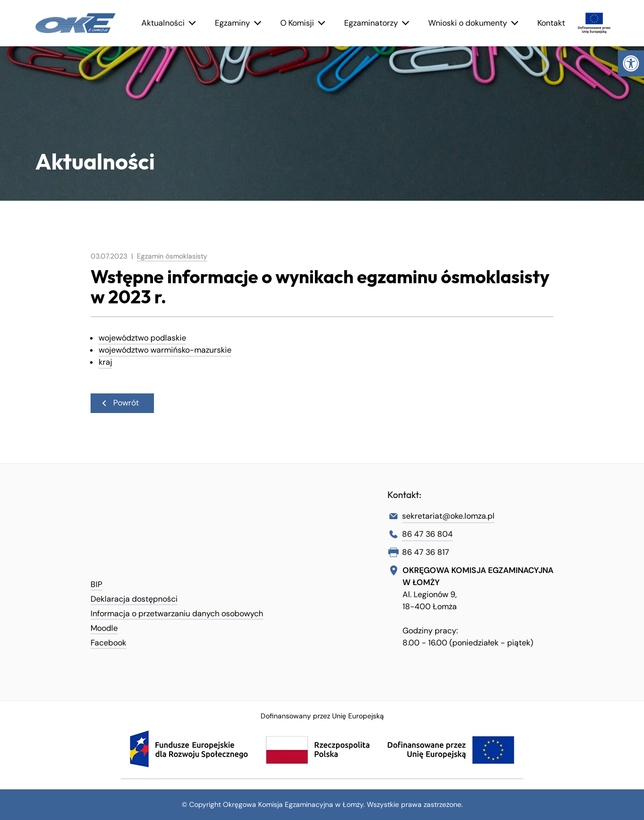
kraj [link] (105, 362)
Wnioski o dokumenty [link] (468, 23)
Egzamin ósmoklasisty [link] (172, 256)
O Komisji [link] (297, 23)
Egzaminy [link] (232, 23)
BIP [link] (96, 584)
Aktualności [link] (163, 23)
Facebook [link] (108, 643)
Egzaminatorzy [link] (371, 23)
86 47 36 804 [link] (427, 534)
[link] (631, 63)
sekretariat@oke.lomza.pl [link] (448, 516)
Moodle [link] (104, 628)
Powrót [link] (120, 403)
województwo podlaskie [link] (142, 338)
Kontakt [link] (551, 23)
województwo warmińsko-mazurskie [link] (165, 350)
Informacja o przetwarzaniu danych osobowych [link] (177, 613)
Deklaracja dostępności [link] (134, 599)
